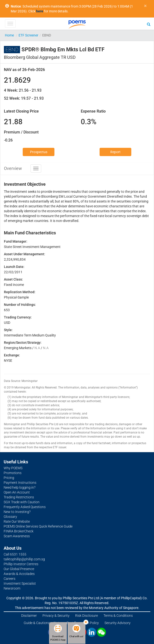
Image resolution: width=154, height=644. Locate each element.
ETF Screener (28, 35)
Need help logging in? (20, 487)
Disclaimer (29, 616)
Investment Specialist (20, 583)
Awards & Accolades (19, 574)
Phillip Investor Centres (21, 564)
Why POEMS (13, 468)
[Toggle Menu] (10, 24)
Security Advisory (118, 623)
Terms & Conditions (118, 616)
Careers (10, 579)
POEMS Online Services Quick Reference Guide (38, 526)
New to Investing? (17, 512)
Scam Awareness (17, 536)
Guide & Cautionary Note (42, 623)
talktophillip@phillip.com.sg (24, 559)
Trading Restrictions (19, 497)
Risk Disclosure (87, 616)
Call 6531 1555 (15, 554)
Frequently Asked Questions (25, 507)
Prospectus (39, 152)
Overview (13, 168)
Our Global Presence (19, 569)
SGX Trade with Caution (22, 502)
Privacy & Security (56, 616)
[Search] (149, 24)
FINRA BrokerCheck (19, 531)
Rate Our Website (17, 521)
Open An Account (17, 492)
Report (115, 152)
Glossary (10, 517)
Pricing (9, 478)
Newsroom (12, 588)
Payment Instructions (20, 483)
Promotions (13, 473)
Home (9, 35)
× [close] (145, 6)
